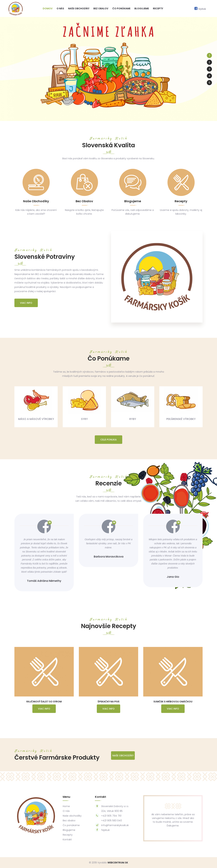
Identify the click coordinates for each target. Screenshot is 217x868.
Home (66, 806)
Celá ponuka (108, 440)
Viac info (26, 303)
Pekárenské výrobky (181, 419)
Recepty (158, 8)
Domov (48, 8)
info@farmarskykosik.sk (115, 825)
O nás (60, 8)
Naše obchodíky (79, 8)
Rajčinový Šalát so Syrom (44, 702)
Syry (84, 419)
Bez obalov (101, 8)
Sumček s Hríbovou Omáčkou (173, 702)
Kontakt (67, 839)
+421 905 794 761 (111, 816)
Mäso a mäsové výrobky (36, 419)
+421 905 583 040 (112, 820)
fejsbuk (105, 830)
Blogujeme (142, 8)
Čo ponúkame (121, 8)
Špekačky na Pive (108, 702)
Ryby (133, 419)
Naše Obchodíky (123, 756)
